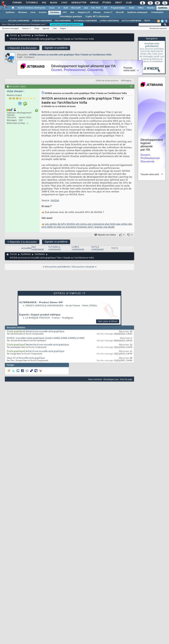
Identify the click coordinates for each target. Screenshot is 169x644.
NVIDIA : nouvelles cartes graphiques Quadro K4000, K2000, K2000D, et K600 (46, 338)
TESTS (147, 21)
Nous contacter (95, 379)
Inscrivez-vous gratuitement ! (67, 24)
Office (141, 8)
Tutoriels (32, 3)
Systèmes (163, 8)
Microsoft (76, 8)
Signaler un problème (56, 48)
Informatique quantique (71, 17)
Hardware (55, 12)
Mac (72, 12)
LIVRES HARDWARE (109, 21)
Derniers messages (10, 28)
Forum (13, 35)
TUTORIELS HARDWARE (85, 21)
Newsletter (79, 3)
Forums (17, 3)
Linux (33, 12)
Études (107, 3)
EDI (106, 8)
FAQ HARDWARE (63, 21)
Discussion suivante (83, 267)
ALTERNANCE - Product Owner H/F (41, 302)
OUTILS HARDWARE (131, 21)
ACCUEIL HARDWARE (19, 21)
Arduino (43, 12)
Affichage (125, 81)
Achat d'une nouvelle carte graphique (45, 332)
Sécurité (120, 12)
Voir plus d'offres (108, 321)
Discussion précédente (57, 267)
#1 (132, 86)
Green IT (108, 12)
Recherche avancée (158, 28)
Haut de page (126, 379)
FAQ (44, 3)
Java (86, 8)
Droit (118, 3)
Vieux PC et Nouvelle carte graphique (26, 358)
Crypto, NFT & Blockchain (97, 17)
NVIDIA (55, 201)
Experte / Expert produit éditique (40, 315)
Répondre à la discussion (22, 48)
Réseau (97, 12)
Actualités (26, 248)
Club (128, 3)
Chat (64, 3)
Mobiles (151, 8)
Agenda (46, 28)
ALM (66, 8)
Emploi (94, 3)
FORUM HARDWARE (42, 21)
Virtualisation (157, 12)
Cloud (52, 8)
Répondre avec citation (105, 235)
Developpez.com (111, 379)
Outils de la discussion (106, 81)
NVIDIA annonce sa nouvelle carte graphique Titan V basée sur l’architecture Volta (70, 55)
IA (59, 8)
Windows (23, 12)
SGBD (132, 8)
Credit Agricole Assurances (44, 306)
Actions (25, 28)
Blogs (53, 3)
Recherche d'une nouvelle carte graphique (47, 345)
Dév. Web (96, 8)
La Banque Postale (38, 318)
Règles (63, 28)
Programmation (118, 8)
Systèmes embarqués (137, 12)
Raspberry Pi (84, 12)
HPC (65, 12)
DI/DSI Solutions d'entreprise (32, 8)
